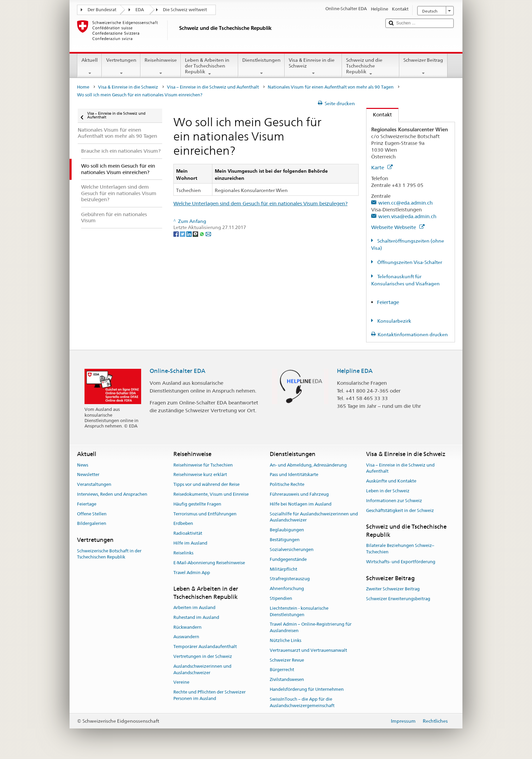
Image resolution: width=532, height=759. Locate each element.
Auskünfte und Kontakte (391, 481)
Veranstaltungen (94, 484)
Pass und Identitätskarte (294, 475)
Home (83, 87)
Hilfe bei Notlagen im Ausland (301, 504)
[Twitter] (183, 234)
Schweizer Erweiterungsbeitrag (398, 599)
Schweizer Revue (287, 660)
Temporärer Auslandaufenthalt (205, 647)
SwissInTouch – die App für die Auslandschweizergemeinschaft (302, 702)
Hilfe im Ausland (190, 543)
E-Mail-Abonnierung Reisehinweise (209, 563)
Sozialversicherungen (292, 549)
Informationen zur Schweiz (394, 501)
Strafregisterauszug (290, 579)
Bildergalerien (92, 524)
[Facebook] (177, 234)
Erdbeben (183, 524)
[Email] (208, 234)
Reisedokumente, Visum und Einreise (211, 494)
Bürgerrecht (282, 670)
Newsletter (88, 475)
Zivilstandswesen (287, 679)
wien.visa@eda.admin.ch (407, 216)
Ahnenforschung (287, 589)
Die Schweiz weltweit (185, 10)
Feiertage (388, 302)
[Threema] (196, 234)
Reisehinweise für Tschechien (203, 465)
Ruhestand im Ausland (196, 617)
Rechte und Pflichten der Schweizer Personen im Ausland (210, 696)
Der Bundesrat (102, 10)
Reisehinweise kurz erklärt (200, 475)
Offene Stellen (92, 514)
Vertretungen (121, 67)
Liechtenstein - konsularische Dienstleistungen (299, 611)
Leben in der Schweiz (388, 491)
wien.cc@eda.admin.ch (405, 203)
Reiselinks (183, 553)
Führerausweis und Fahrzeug (299, 494)
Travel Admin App (192, 573)
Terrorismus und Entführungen (205, 514)
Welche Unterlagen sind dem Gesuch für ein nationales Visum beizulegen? (260, 203)
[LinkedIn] (189, 234)
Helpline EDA (355, 371)
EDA (140, 10)
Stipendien (281, 598)
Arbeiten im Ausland (194, 608)
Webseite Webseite (398, 227)
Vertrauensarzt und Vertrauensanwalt (308, 650)
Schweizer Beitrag (423, 67)
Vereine (181, 682)
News (83, 465)
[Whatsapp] (202, 234)
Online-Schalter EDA (177, 371)
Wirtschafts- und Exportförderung (401, 562)
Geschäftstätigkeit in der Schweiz (400, 510)
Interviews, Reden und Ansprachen (112, 494)
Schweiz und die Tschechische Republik (371, 67)
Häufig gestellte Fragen (197, 504)
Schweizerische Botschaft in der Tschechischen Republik (109, 554)
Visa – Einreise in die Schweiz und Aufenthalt (213, 87)
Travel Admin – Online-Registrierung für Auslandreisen (311, 628)
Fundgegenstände (288, 559)
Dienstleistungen (261, 67)
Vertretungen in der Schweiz (203, 656)
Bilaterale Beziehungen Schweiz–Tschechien (400, 549)
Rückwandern (187, 627)
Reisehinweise (161, 67)
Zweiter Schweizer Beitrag (393, 589)
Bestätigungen (285, 540)
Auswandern (186, 637)
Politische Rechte (287, 484)
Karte (382, 167)
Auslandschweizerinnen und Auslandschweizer (202, 669)
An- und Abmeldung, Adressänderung (308, 465)
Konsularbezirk (394, 321)
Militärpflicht (283, 569)
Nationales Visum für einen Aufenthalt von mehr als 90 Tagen (331, 87)
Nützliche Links (286, 640)
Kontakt (379, 115)
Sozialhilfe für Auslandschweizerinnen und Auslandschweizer (314, 517)
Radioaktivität (188, 534)
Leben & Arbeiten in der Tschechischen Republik (210, 67)
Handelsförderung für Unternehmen (307, 689)
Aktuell (90, 67)
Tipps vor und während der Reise (206, 484)
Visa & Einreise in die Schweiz (313, 67)
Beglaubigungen (287, 530)
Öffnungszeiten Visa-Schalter (409, 262)
